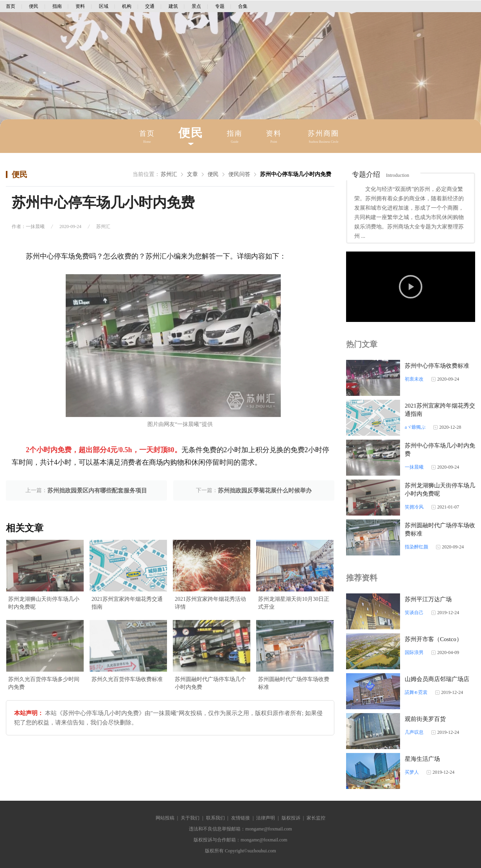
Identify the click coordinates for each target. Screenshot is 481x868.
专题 (220, 6)
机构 (127, 6)
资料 (80, 6)
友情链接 (240, 818)
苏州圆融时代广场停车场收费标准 (294, 683)
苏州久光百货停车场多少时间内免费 (44, 683)
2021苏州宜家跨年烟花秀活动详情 (210, 603)
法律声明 (266, 818)
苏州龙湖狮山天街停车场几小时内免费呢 (44, 603)
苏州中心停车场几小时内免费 (296, 174)
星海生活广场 (422, 759)
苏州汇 (169, 174)
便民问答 (239, 174)
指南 (57, 6)
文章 (192, 174)
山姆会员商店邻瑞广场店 (437, 679)
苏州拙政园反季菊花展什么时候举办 (265, 491)
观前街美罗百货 (425, 719)
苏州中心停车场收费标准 (437, 366)
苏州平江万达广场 (428, 599)
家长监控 (316, 818)
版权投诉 (291, 818)
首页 (11, 6)
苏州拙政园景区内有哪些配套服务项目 (97, 491)
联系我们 (215, 818)
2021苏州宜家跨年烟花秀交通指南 (127, 603)
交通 (150, 6)
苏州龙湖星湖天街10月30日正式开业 (294, 603)
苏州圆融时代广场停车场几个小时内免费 (210, 683)
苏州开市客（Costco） (433, 639)
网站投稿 (165, 818)
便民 (34, 6)
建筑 (173, 6)
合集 (243, 6)
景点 (196, 6)
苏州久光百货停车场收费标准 (127, 679)
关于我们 (190, 818)
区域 (104, 6)
